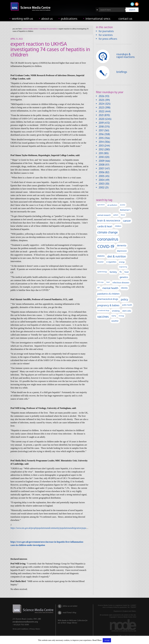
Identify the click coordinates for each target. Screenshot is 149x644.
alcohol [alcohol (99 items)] (123, 205)
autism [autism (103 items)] (116, 215)
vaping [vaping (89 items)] (114, 316)
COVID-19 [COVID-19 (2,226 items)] (106, 246)
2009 (102, 161)
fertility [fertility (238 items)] (113, 272)
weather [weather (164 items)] (115, 321)
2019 (101, 123)
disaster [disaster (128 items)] (101, 262)
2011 (101, 153)
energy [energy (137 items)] (122, 262)
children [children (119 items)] (118, 226)
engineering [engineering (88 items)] (123, 267)
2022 (101, 111)
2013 (101, 146)
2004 (102, 180)
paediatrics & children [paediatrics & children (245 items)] (108, 294)
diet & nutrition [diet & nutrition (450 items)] (117, 256)
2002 (102, 187)
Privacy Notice (35, 629)
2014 (101, 142)
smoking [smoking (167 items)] (116, 311)
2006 (102, 172)
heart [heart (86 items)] (108, 282)
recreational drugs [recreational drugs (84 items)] (103, 310)
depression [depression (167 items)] (122, 251)
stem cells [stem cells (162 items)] (127, 311)
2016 (101, 134)
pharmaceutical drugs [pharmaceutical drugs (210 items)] (108, 299)
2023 (101, 108)
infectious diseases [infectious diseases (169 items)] (121, 282)
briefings (122, 72)
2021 (101, 115)
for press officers (108, 39)
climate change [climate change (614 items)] (108, 232)
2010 (101, 157)
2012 (101, 149)
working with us (22, 18)
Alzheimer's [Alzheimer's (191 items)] (125, 210)
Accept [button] (107, 640)
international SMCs (98, 18)
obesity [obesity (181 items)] (124, 288)
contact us (125, 18)
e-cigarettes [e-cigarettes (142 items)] (111, 262)
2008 (102, 165)
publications (69, 18)
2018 (101, 127)
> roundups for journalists (47, 29)
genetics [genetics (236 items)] (124, 277)
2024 (102, 104)
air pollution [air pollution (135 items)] (112, 205)
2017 (101, 130)
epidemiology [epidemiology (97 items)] (102, 272)
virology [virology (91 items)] (121, 316)
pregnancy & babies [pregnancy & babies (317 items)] (108, 305)
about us (47, 18)
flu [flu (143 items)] (121, 272)
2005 (102, 176)
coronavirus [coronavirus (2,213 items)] (108, 239)
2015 (101, 138)
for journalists (106, 31)
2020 (102, 119)
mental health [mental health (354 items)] (110, 288)
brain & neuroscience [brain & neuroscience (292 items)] (109, 220)
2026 (102, 96)
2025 (102, 100)
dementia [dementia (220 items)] (122, 245)
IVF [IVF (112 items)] (99, 288)
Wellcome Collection (77, 620)
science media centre (30, 29)
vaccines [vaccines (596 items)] (103, 316)
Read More (97, 640)
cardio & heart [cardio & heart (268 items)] (105, 226)
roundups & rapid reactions (126, 55)
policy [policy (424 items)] (124, 299)
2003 (102, 184)
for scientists (106, 35)
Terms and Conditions (20, 629)
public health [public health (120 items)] (127, 305)
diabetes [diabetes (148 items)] (101, 256)
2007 (102, 168)
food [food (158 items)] (127, 272)
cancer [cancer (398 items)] (127, 221)
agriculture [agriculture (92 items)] (101, 205)
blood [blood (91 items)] (123, 215)
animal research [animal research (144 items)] (104, 215)
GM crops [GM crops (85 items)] (101, 282)
